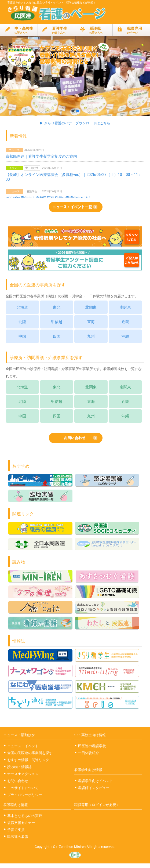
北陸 (22, 322)
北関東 (91, 307)
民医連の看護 (18, 837)
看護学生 (56, 30)
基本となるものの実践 (25, 816)
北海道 (22, 307)
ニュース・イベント (23, 746)
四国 (57, 336)
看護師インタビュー (94, 788)
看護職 (94, 30)
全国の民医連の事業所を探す (30, 753)
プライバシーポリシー (25, 795)
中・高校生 (19, 30)
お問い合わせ (18, 781)
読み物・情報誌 (19, 767)
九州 (91, 336)
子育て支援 (16, 830)
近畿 (125, 322)
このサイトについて (23, 788)
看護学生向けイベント (96, 781)
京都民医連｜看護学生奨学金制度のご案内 (41, 156)
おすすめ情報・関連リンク (28, 760)
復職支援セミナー (21, 823)
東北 (57, 307)
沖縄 (125, 336)
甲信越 (57, 322)
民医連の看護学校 (92, 746)
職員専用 (131, 30)
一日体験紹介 (89, 753)
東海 (91, 322)
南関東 (125, 307)
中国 (22, 336)
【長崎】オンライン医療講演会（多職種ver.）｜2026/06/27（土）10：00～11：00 (74, 177)
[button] (75, 76)
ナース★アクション (23, 774)
